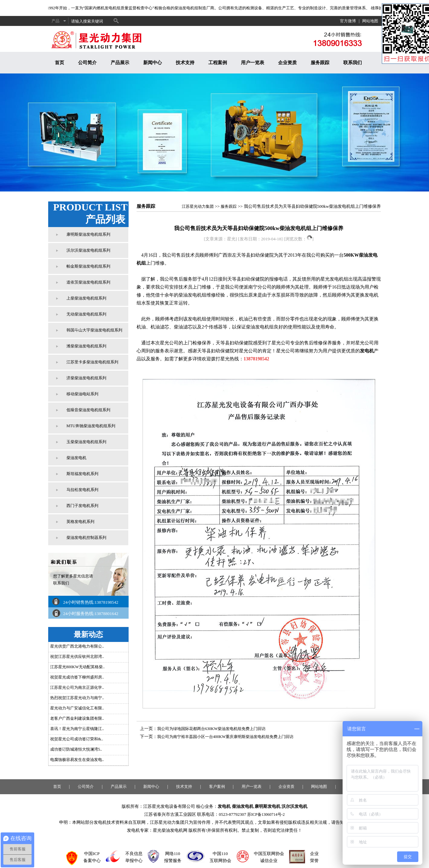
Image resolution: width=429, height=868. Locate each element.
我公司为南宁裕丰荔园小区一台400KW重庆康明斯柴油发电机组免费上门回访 (225, 737)
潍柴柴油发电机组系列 (86, 346)
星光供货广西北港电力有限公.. (77, 646)
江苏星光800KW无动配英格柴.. (77, 667)
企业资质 (287, 63)
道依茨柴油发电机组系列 (88, 282)
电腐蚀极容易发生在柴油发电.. (77, 760)
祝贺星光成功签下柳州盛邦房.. (77, 677)
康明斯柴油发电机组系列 (88, 234)
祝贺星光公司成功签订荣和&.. (77, 739)
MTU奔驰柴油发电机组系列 (91, 426)
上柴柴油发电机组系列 (86, 298)
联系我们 (353, 63)
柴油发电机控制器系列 (86, 538)
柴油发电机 (76, 458)
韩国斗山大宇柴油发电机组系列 (94, 330)
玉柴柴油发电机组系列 (86, 442)
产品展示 (120, 63)
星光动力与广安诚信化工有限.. (77, 708)
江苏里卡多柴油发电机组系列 (92, 362)
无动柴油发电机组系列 (86, 314)
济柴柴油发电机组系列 (86, 378)
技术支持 (185, 63)
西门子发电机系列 (82, 506)
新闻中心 (153, 63)
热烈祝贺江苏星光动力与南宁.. (77, 698)
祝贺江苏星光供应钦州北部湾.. (77, 657)
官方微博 (348, 21)
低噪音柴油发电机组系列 (88, 410)
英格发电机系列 (80, 522)
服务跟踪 (320, 63)
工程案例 (218, 63)
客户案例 (217, 787)
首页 (59, 63)
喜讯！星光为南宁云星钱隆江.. (77, 729)
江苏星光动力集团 (198, 206)
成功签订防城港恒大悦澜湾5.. (76, 749)
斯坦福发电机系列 (82, 474)
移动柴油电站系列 (82, 394)
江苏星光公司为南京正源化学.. (77, 687)
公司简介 (87, 63)
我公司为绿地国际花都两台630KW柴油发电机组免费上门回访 (211, 729)
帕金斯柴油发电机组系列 (88, 266)
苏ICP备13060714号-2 (266, 814)
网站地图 (370, 21)
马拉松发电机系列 (82, 490)
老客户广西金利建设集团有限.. (77, 718)
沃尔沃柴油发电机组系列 (88, 250)
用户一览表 (253, 63)
